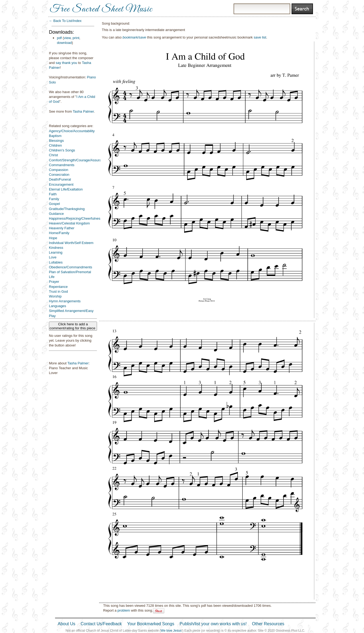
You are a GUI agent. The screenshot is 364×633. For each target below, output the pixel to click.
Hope (53, 238)
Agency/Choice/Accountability (72, 131)
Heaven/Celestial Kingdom (69, 223)
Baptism (55, 136)
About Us (67, 624)
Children (55, 145)
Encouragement (61, 184)
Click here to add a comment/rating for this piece (73, 326)
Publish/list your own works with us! (213, 624)
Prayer (54, 282)
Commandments (62, 165)
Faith (53, 194)
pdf (59, 38)
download (64, 43)
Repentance (58, 287)
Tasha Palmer (83, 111)
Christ (53, 155)
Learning (56, 252)
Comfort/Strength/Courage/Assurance (78, 160)
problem (124, 610)
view (67, 38)
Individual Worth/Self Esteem (71, 243)
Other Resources (268, 624)
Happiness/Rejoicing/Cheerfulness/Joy (79, 218)
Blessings (56, 141)
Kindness (56, 248)
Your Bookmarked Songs (151, 624)
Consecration (59, 175)
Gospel (54, 204)
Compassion (59, 170)
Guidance (56, 214)
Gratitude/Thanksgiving (67, 209)
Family (54, 199)
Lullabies (56, 262)
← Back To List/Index (65, 21)
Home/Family (59, 233)
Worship (55, 296)
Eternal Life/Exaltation (66, 189)
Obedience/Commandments (71, 267)
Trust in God (58, 291)
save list (260, 37)
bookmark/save (134, 37)
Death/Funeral (60, 179)
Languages (57, 306)
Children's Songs (62, 150)
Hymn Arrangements (65, 301)
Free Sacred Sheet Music (101, 9)
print (76, 38)
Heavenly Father (62, 228)
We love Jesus (171, 631)
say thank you (66, 63)
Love (53, 257)
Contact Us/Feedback (101, 624)
